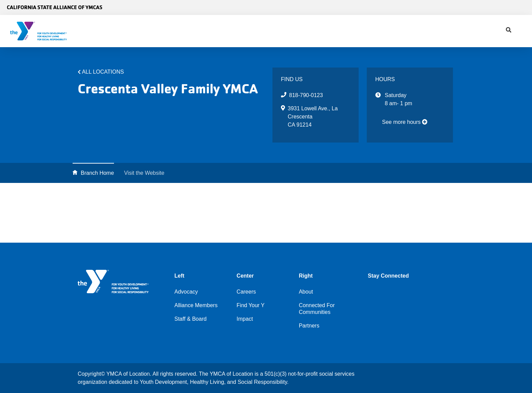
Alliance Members (196, 305)
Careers (246, 292)
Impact (298, 31)
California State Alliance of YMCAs (55, 7)
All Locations (103, 72)
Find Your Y (257, 31)
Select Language (507, 7)
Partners (309, 326)
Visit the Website (144, 173)
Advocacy (213, 31)
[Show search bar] (322, 31)
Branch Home (97, 173)
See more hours (405, 122)
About (179, 31)
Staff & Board (191, 319)
